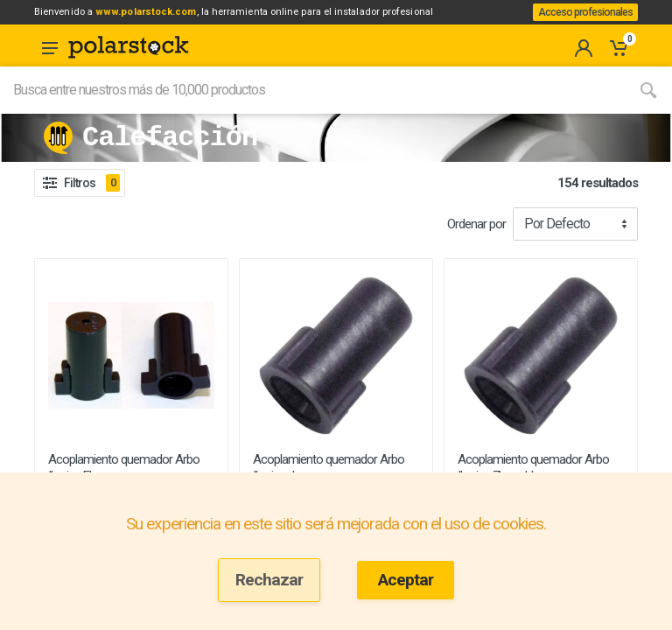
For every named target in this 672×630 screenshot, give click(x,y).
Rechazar (269, 580)
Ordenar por (476, 245)
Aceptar (406, 580)
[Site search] (312, 111)
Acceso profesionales (579, 23)
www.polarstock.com (170, 17)
